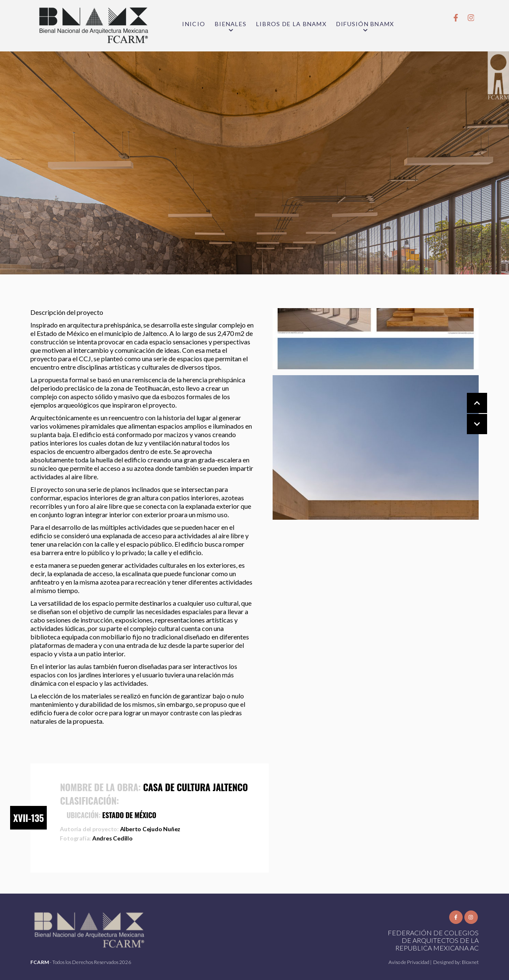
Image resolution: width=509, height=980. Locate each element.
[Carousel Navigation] (469, 414)
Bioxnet (470, 962)
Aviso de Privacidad (409, 962)
